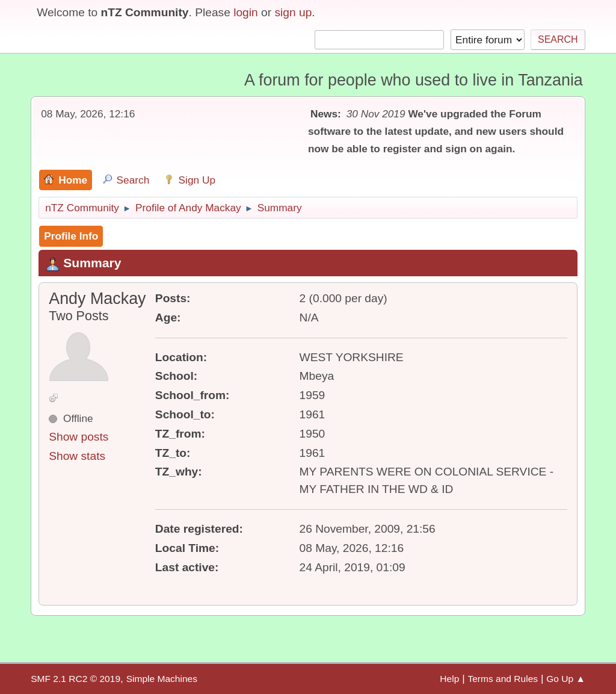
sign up (293, 12)
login (246, 12)
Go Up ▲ (566, 679)
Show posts (79, 437)
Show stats (77, 456)
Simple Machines (162, 679)
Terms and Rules (503, 679)
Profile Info (71, 236)
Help (449, 679)
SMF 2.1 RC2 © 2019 (75, 679)
